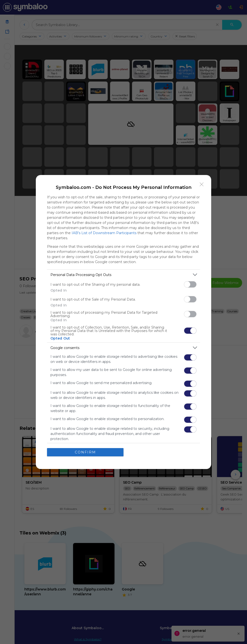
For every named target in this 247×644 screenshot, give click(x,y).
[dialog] (123, 322)
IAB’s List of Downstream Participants (104, 233)
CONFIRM (85, 452)
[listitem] (123, 275)
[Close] (202, 184)
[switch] (190, 284)
